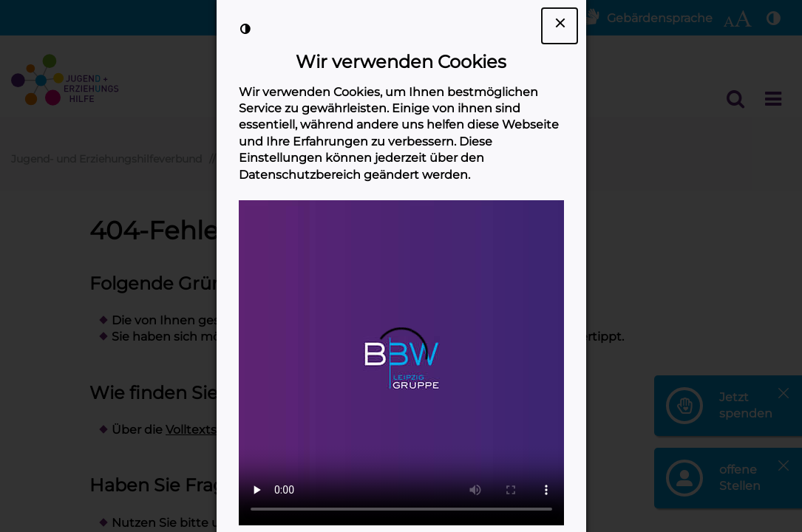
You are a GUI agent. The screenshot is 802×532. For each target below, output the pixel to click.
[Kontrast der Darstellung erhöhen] (245, 29)
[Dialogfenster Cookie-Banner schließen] (560, 26)
